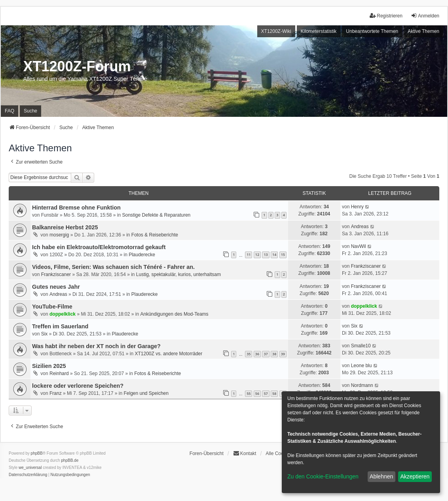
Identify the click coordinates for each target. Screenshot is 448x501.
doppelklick (63, 314)
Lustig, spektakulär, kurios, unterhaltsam (178, 274)
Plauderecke (142, 255)
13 (266, 254)
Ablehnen (381, 476)
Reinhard (59, 373)
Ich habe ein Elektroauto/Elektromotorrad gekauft (99, 247)
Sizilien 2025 (49, 366)
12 (257, 254)
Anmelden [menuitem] (425, 16)
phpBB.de (70, 460)
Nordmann (362, 385)
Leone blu (362, 366)
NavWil (359, 246)
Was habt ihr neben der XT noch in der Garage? (96, 346)
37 (266, 354)
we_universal (30, 468)
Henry (357, 207)
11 (249, 254)
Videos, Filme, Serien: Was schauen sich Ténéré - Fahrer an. (113, 267)
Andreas (360, 227)
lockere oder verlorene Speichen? (78, 386)
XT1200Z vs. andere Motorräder (169, 354)
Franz (56, 393)
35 (249, 354)
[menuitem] (28, 475)
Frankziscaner (56, 274)
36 (257, 354)
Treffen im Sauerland (60, 326)
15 (283, 254)
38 (274, 354)
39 (283, 354)
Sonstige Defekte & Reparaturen (157, 215)
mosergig (59, 235)
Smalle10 (361, 346)
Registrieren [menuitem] (386, 16)
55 (249, 393)
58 (274, 393)
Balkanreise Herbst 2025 (65, 227)
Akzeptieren (415, 476)
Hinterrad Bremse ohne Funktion (76, 208)
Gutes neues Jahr (56, 287)
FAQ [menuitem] (9, 111)
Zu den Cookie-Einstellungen (323, 476)
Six (45, 334)
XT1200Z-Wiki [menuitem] (276, 31)
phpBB (37, 453)
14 (274, 254)
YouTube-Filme (52, 307)
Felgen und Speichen (146, 393)
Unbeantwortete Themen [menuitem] (372, 31)
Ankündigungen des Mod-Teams (174, 314)
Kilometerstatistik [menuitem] (319, 31)
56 (257, 393)
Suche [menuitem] (30, 111)
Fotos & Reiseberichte (155, 235)
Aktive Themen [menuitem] (423, 31)
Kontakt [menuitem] (245, 453)
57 (266, 393)
